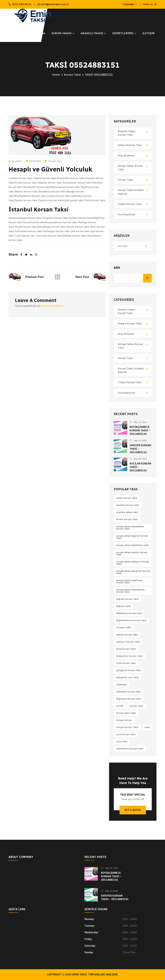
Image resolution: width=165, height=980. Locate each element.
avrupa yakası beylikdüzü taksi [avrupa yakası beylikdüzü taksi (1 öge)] (133, 545)
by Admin (15, 161)
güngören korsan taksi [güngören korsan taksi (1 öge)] (129, 670)
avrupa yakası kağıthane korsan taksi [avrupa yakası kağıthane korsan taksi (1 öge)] (129, 582)
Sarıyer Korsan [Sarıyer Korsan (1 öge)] (124, 720)
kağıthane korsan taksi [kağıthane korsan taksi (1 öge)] (129, 699)
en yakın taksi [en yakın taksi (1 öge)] (124, 628)
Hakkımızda (37, 33)
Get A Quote (133, 810)
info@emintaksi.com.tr (55, 4)
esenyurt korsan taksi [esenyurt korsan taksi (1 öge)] (128, 642)
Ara (117, 268)
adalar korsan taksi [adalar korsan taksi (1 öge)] (127, 498)
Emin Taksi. (80, 975)
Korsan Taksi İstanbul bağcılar (131, 192)
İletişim (148, 33)
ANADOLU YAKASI (92, 33)
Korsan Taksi (72, 75)
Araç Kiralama (126, 156)
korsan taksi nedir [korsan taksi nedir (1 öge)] (126, 713)
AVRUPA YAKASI (62, 33)
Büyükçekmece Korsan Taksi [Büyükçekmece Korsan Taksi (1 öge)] (131, 620)
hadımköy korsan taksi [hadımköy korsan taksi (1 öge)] (128, 692)
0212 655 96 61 (22, 4)
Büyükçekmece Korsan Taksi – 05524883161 (140, 430)
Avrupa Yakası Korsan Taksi (130, 168)
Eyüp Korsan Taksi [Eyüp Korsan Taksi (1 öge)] (126, 649)
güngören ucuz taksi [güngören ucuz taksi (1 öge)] (127, 677)
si (35, 236)
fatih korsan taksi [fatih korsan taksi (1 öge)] (126, 663)
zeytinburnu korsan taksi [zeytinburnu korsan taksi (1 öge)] (130, 749)
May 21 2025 (138, 422)
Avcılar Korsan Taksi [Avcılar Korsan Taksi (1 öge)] (127, 519)
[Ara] (147, 278)
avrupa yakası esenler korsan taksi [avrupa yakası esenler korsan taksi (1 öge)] (132, 553)
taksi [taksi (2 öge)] (147, 727)
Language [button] (128, 4)
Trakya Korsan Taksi (130, 204)
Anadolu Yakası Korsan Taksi (127, 133)
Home (56, 75)
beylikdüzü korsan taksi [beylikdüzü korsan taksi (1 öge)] (129, 613)
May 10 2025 (138, 441)
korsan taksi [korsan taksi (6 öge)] (136, 706)
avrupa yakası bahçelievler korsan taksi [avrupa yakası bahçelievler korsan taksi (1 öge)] (130, 528)
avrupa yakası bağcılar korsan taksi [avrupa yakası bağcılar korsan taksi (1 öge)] (132, 537)
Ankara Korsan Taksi (130, 145)
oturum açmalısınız (52, 306)
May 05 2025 (138, 459)
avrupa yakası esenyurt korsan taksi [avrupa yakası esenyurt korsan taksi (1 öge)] (133, 563)
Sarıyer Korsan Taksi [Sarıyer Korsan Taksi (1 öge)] (127, 727)
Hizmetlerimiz (123, 33)
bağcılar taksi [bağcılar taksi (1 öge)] (123, 606)
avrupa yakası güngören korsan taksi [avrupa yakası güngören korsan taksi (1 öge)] (133, 572)
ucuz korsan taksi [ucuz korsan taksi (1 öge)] (126, 734)
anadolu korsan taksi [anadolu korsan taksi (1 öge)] (128, 505)
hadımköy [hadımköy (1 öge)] (121, 685)
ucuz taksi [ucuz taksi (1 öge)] (122, 742)
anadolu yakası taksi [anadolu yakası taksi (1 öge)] (127, 512)
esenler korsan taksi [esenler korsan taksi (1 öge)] (127, 635)
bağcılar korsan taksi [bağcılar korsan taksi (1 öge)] (127, 599)
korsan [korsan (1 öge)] (120, 706)
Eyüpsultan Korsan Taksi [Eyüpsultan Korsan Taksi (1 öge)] (129, 656)
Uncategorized (126, 214)
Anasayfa (15, 33)
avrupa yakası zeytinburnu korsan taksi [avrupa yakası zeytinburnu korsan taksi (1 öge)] (130, 591)
